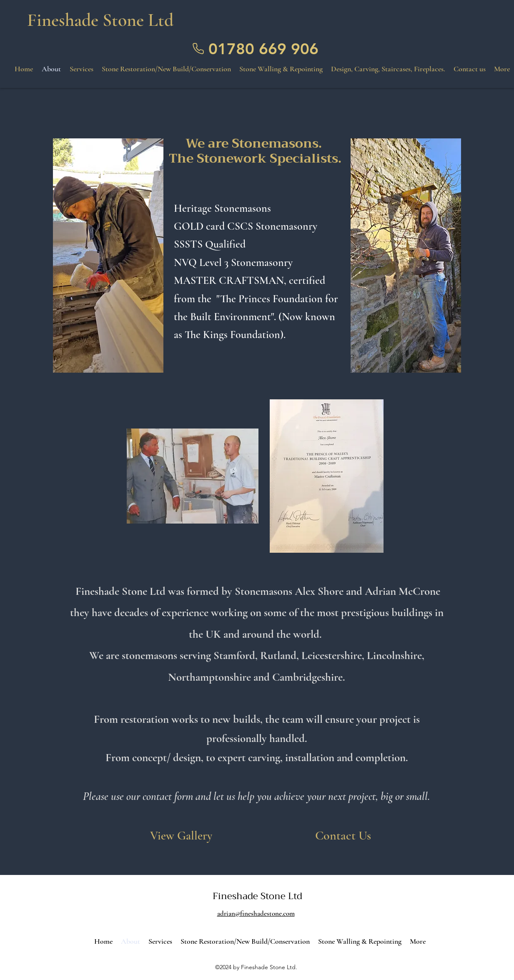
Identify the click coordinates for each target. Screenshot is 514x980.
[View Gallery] (181, 836)
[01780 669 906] (257, 49)
